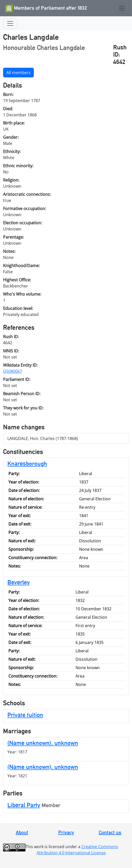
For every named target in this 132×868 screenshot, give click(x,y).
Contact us (110, 832)
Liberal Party (24, 805)
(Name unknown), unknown (43, 743)
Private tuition (25, 715)
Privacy (66, 832)
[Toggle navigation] (122, 8)
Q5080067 (13, 371)
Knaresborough (27, 464)
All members (18, 73)
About (22, 832)
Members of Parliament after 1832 (46, 8)
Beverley (19, 582)
